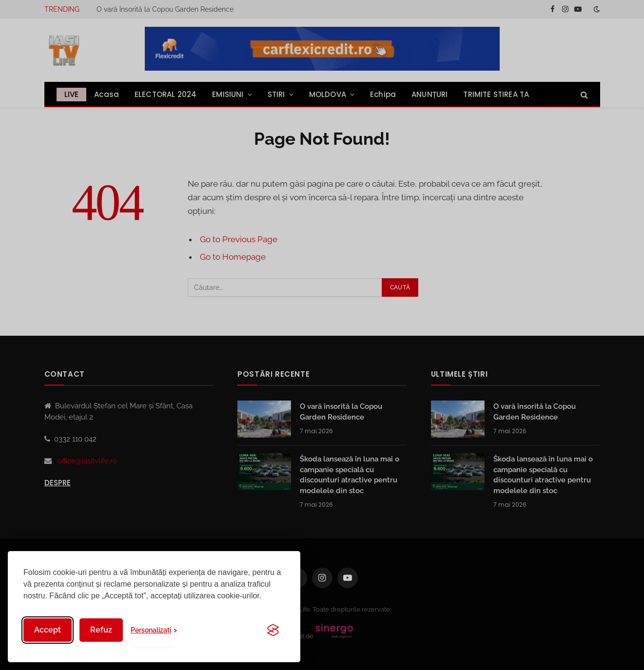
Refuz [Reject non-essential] (101, 630)
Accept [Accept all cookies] (48, 630)
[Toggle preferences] (154, 630)
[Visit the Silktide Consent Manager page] (273, 630)
